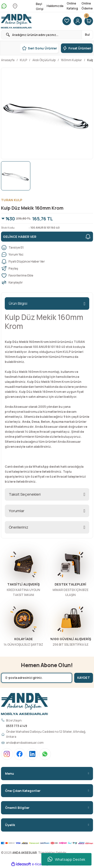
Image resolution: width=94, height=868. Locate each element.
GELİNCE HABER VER (47, 237)
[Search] (47, 35)
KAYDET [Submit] (84, 678)
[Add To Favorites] (47, 276)
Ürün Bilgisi (18, 303)
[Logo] (16, 21)
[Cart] (89, 21)
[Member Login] (78, 21)
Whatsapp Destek (66, 859)
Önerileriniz (19, 527)
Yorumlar (17, 511)
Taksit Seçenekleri (25, 494)
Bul (87, 35)
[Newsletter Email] (37, 678)
